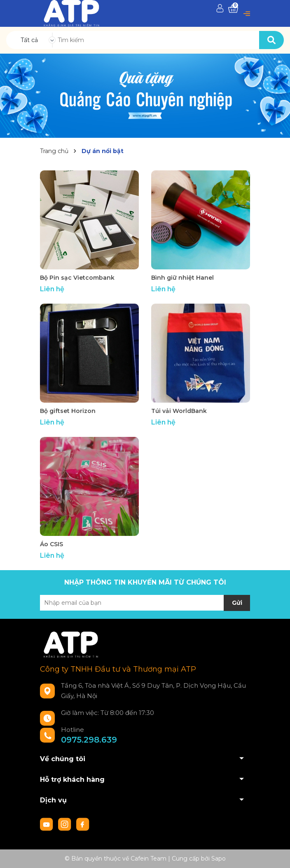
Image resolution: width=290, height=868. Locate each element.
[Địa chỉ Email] (145, 603)
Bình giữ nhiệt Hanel (182, 278)
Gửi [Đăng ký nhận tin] (237, 603)
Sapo (219, 859)
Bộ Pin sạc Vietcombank (77, 278)
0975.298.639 (89, 740)
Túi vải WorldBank (179, 411)
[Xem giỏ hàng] (233, 9)
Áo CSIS (51, 544)
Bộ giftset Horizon (68, 411)
